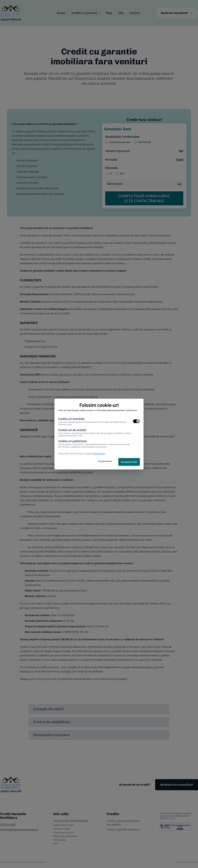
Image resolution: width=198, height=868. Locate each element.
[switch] (136, 421)
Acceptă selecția (105, 461)
